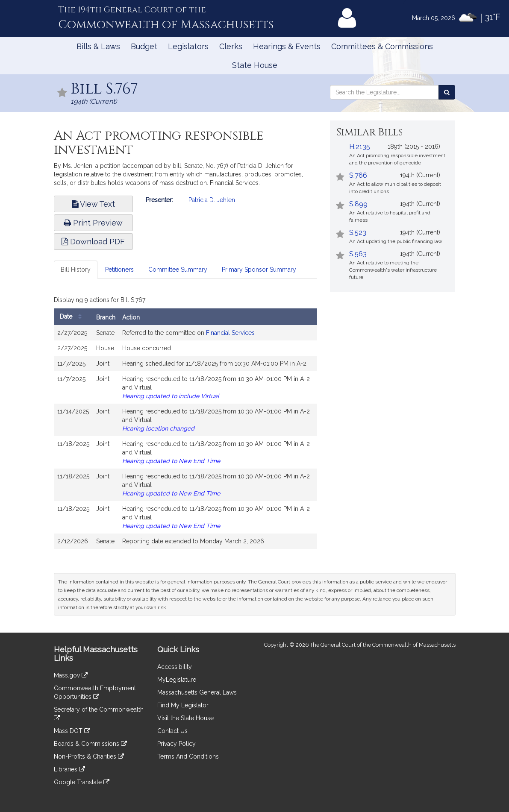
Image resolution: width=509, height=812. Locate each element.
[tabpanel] (186, 423)
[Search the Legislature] (447, 92)
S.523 (358, 233)
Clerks (231, 46)
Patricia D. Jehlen (212, 200)
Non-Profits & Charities (89, 756)
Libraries (69, 769)
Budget (144, 46)
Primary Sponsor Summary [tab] (259, 270)
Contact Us (172, 731)
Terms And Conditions (188, 756)
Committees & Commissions (382, 46)
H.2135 (360, 147)
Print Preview (93, 223)
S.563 (358, 254)
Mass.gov (71, 675)
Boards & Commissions (90, 744)
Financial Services (230, 333)
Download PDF (93, 242)
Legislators (188, 46)
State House (255, 65)
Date (73, 317)
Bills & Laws (98, 46)
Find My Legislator (183, 705)
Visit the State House (185, 718)
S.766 (358, 175)
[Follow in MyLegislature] (62, 93)
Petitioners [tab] (119, 270)
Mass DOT (72, 731)
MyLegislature (177, 680)
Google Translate (82, 782)
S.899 (358, 204)
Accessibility (175, 667)
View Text (93, 204)
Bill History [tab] (76, 270)
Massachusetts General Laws (197, 692)
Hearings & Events (287, 46)
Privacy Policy (177, 744)
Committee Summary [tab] (178, 270)
